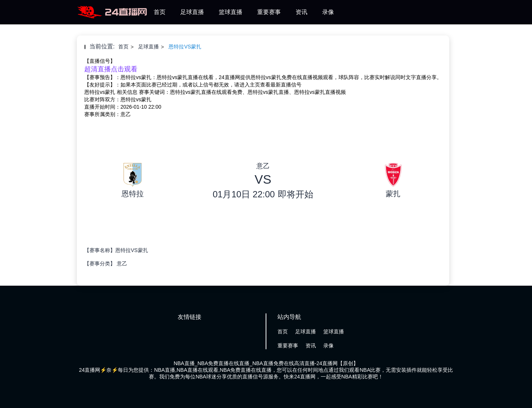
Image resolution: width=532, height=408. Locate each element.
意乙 (122, 263)
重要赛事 (269, 12)
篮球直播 (231, 12)
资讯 (301, 12)
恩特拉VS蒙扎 (185, 47)
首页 (160, 12)
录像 (328, 12)
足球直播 (192, 12)
